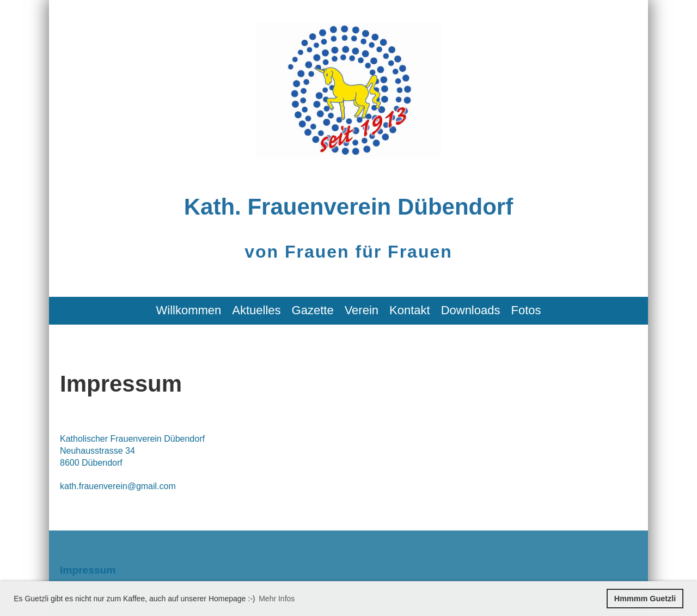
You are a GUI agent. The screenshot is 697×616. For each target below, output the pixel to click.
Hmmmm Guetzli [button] (645, 599)
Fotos (526, 310)
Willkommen (189, 310)
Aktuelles (256, 310)
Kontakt (410, 310)
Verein (362, 310)
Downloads (471, 310)
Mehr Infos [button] (277, 599)
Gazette (313, 310)
